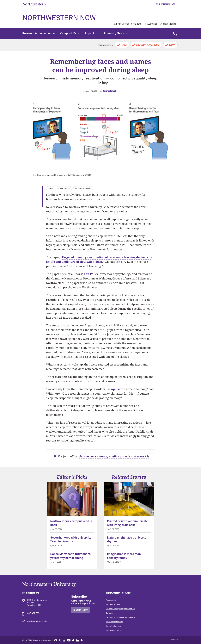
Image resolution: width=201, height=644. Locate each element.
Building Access (113, 604)
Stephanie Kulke (110, 91)
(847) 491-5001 (34, 613)
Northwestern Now (59, 18)
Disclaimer (175, 640)
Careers (110, 613)
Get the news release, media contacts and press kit (114, 456)
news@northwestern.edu (37, 621)
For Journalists (166, 4)
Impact (91, 34)
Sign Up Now (81, 610)
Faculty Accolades (148, 45)
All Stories (152, 24)
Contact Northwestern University (121, 617)
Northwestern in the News (129, 24)
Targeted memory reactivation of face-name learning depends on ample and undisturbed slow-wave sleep (99, 259)
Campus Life (70, 34)
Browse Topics (169, 24)
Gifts (172, 45)
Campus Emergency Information (120, 609)
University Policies (114, 630)
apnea (116, 389)
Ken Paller (91, 274)
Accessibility (112, 600)
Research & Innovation (38, 34)
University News (115, 34)
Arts (124, 45)
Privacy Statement (114, 622)
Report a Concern (114, 626)
